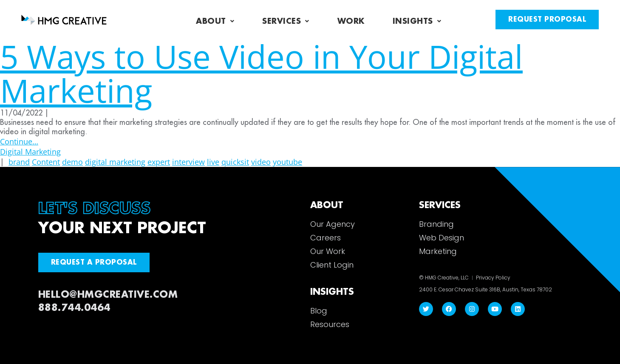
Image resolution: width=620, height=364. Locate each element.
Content (46, 162)
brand (19, 162)
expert (159, 162)
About (215, 21)
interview (188, 162)
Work (351, 21)
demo (72, 162)
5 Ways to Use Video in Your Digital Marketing (261, 73)
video (261, 162)
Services (286, 21)
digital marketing (115, 162)
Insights (417, 21)
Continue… (19, 141)
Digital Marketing (30, 152)
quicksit (235, 162)
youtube (287, 162)
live (213, 162)
